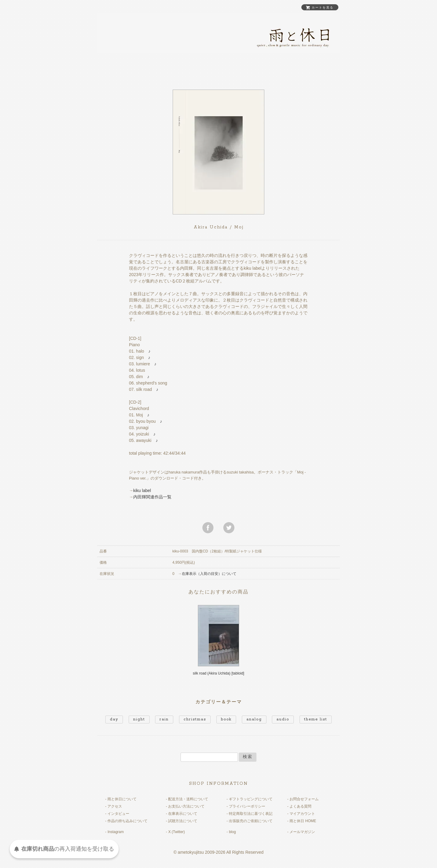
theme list (316, 719)
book (226, 719)
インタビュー (118, 814)
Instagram (115, 832)
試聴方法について (183, 821)
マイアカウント (302, 814)
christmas (195, 719)
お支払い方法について (186, 806)
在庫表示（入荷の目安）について (209, 574)
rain (164, 719)
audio (283, 719)
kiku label (142, 490)
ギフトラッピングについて (251, 799)
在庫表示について (183, 814)
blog (232, 832)
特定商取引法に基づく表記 (251, 814)
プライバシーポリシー (247, 806)
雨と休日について (122, 799)
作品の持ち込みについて (127, 821)
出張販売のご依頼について (251, 821)
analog (254, 719)
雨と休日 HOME (303, 821)
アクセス (115, 806)
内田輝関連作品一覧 (152, 497)
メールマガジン (302, 832)
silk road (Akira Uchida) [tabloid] (218, 673)
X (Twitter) (176, 832)
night (139, 719)
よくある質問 (300, 806)
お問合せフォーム (304, 799)
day (114, 719)
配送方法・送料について (188, 799)
